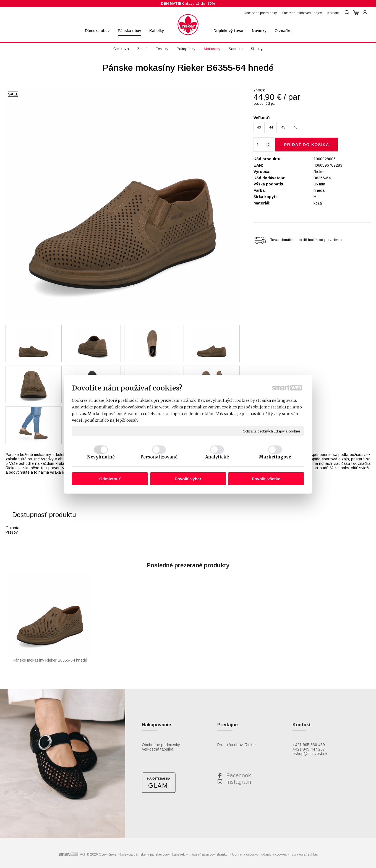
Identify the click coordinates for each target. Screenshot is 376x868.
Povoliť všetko (266, 479)
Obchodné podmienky (161, 745)
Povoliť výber (188, 479)
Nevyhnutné (101, 457)
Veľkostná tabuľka (158, 749)
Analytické (217, 457)
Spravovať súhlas (305, 854)
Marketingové (275, 457)
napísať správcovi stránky (208, 854)
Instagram (239, 782)
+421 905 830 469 (309, 745)
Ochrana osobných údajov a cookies (271, 431)
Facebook (239, 775)
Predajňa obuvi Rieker (237, 745)
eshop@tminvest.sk (310, 754)
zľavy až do (188, 3)
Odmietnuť (110, 479)
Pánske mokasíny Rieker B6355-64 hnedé (50, 660)
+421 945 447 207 (309, 749)
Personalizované (159, 457)
